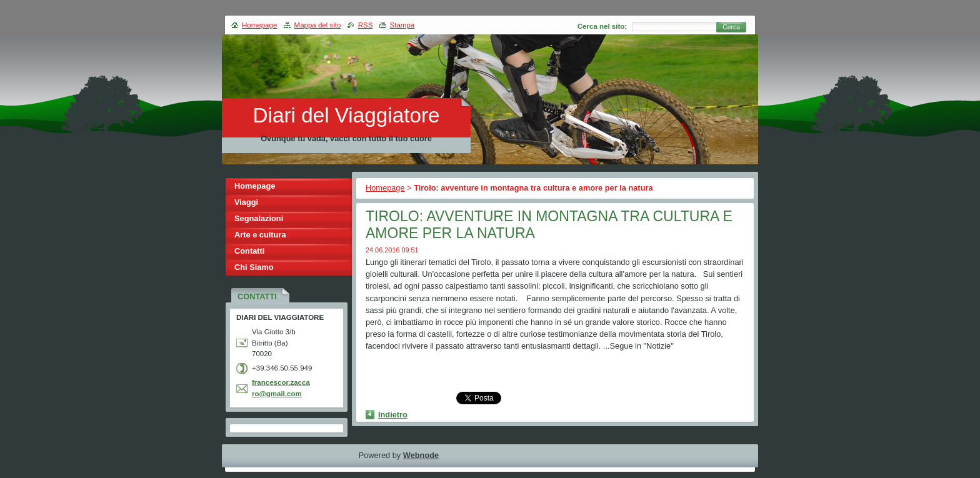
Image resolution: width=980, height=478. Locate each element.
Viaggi (246, 202)
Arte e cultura (260, 235)
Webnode (421, 455)
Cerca (731, 27)
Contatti (249, 251)
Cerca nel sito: (602, 26)
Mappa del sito (318, 25)
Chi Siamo (254, 267)
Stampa (402, 25)
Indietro (393, 415)
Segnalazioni (259, 218)
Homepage (385, 188)
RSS (366, 25)
